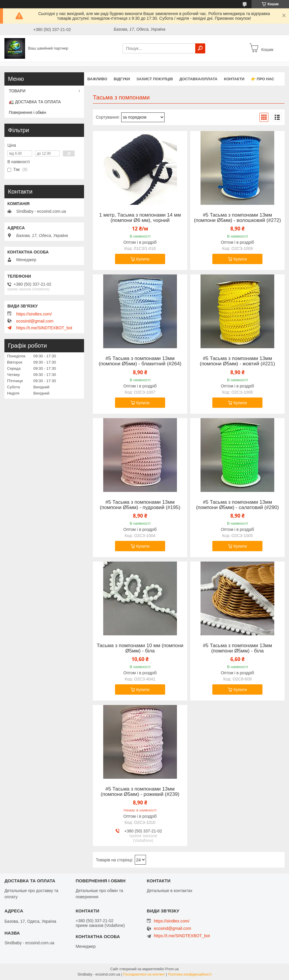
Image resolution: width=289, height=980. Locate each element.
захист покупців (155, 79)
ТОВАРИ (17, 91)
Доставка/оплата (198, 79)
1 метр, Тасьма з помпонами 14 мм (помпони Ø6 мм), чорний (140, 218)
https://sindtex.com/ (34, 314)
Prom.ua (172, 969)
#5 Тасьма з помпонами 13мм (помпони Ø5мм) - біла (238, 648)
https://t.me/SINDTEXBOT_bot (44, 328)
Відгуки (122, 79)
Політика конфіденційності (190, 974)
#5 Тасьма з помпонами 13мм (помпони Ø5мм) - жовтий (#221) (238, 361)
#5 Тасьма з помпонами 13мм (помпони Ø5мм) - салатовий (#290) (238, 505)
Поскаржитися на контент (144, 974)
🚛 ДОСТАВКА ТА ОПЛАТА (35, 102)
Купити (143, 259)
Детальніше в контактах (170, 891)
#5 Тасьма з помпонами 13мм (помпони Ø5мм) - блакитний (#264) (140, 361)
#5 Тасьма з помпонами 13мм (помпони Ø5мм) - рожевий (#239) (140, 792)
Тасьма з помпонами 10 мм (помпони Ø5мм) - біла (140, 648)
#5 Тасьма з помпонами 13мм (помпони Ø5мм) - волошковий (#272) (238, 218)
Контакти (234, 79)
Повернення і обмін (27, 112)
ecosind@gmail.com (35, 321)
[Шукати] (200, 48)
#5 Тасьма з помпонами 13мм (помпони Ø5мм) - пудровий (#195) (140, 505)
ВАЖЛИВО (97, 79)
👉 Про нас (263, 79)
